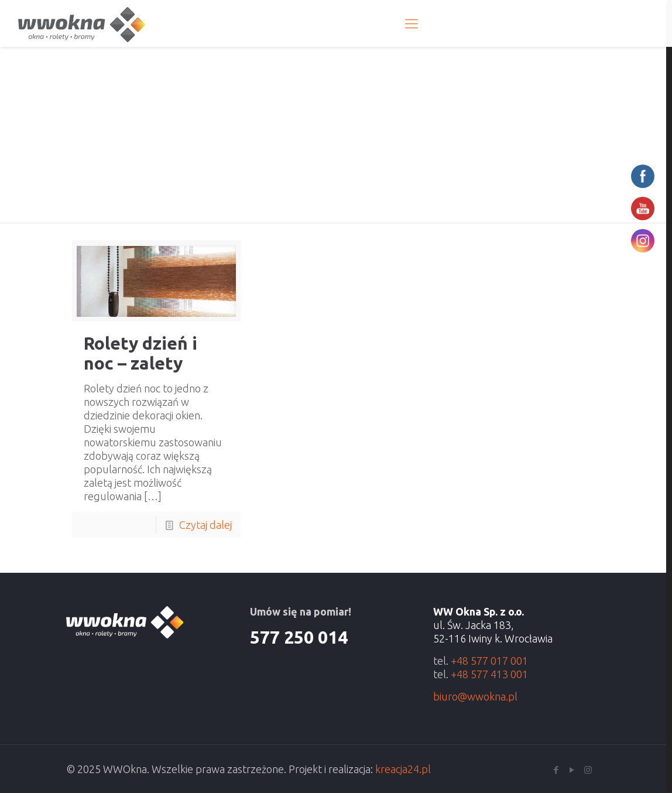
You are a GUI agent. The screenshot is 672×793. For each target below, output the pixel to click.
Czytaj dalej (205, 524)
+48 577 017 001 (489, 660)
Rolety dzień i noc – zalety (140, 353)
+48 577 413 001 (489, 674)
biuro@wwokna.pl (475, 696)
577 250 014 (299, 637)
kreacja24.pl (403, 768)
